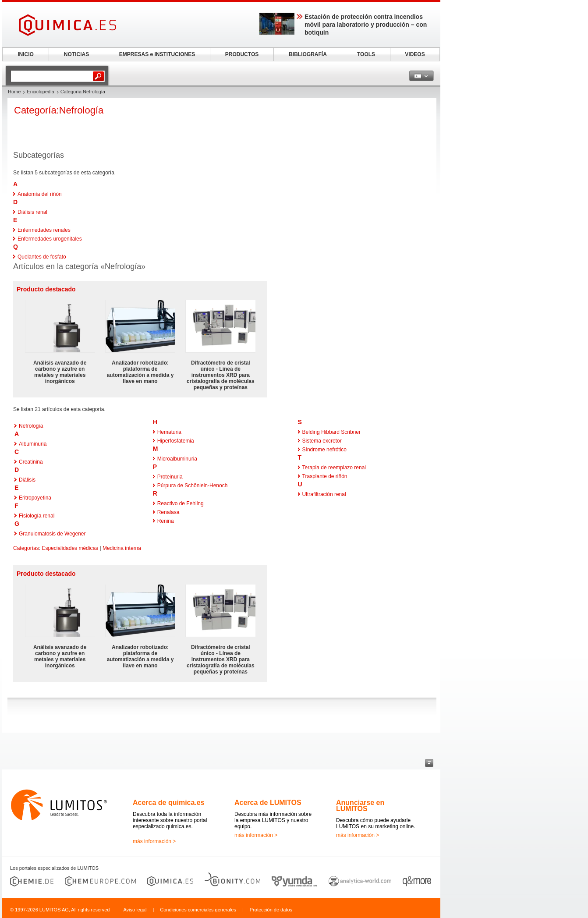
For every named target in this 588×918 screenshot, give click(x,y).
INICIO (26, 54)
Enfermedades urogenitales (50, 239)
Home (14, 92)
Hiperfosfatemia (176, 441)
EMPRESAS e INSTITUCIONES (157, 54)
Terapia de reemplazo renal (334, 468)
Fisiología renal (37, 516)
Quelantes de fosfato (42, 257)
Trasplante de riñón (325, 476)
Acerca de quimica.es (169, 803)
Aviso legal (135, 910)
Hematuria (169, 432)
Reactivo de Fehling (181, 503)
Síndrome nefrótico (324, 450)
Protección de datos (271, 910)
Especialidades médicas (70, 548)
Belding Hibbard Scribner (331, 432)
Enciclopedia (40, 92)
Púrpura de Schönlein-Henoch (193, 486)
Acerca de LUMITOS (268, 803)
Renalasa (168, 512)
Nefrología (31, 426)
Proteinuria (170, 477)
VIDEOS (415, 54)
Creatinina (31, 462)
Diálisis (27, 480)
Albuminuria (33, 444)
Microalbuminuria (177, 459)
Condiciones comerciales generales (198, 910)
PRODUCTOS (242, 54)
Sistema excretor (322, 441)
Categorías (26, 548)
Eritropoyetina (35, 498)
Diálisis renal (32, 212)
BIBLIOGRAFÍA (308, 54)
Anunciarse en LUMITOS (360, 806)
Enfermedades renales (44, 230)
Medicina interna (122, 548)
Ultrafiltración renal (324, 494)
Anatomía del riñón (40, 194)
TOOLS (366, 54)
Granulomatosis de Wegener (52, 534)
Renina (166, 521)
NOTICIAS (76, 54)
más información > (154, 841)
